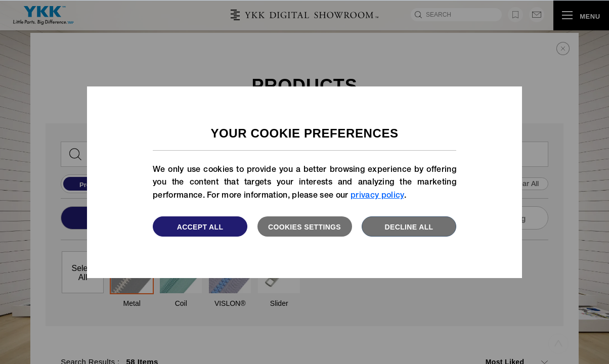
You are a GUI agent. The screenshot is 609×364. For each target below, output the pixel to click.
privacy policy (377, 196)
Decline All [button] (409, 227)
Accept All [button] (200, 227)
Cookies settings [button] (304, 227)
